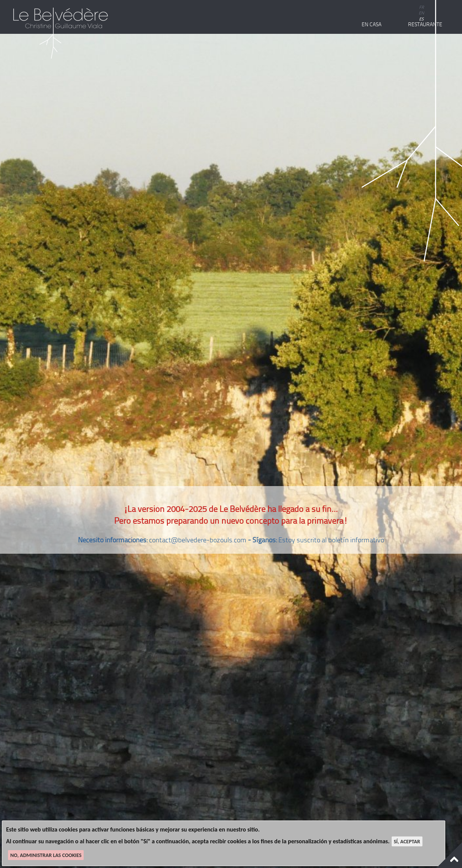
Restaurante (425, 25)
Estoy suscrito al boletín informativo (331, 540)
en (421, 13)
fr (422, 7)
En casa (372, 25)
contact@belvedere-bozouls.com (198, 540)
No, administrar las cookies (46, 855)
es (421, 19)
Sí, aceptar (407, 842)
